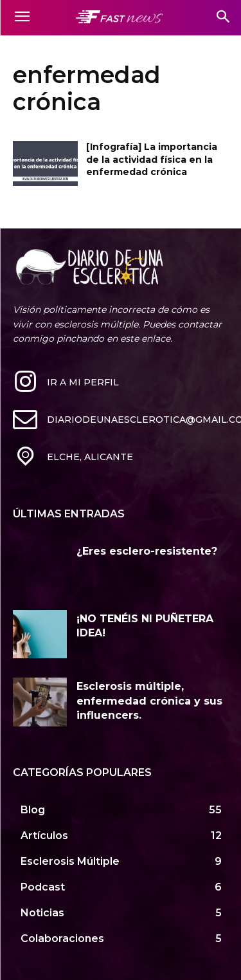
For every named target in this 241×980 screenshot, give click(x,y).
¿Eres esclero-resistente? (147, 551)
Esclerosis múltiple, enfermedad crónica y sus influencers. (149, 701)
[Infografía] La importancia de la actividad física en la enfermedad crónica (152, 159)
